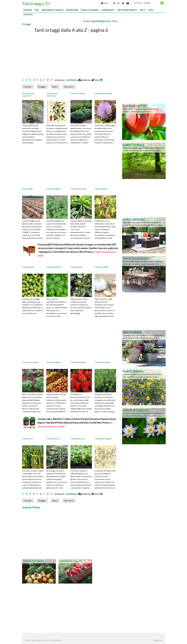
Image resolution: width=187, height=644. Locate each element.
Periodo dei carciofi (104, 93)
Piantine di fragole (103, 439)
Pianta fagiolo (101, 189)
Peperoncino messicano (52, 95)
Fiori (37, 10)
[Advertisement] (52, 21)
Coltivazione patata (33, 561)
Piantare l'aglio (102, 267)
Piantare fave (77, 267)
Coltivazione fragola (70, 561)
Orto (151, 10)
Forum (105, 3)
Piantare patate (54, 362)
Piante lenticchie (102, 362)
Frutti (143, 10)
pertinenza (72, 80)
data (97, 80)
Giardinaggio (108, 10)
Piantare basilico (54, 267)
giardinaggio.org (101, 21)
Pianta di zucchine (79, 189)
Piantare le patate (31, 362)
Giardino (28, 10)
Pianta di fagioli (54, 189)
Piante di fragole (78, 362)
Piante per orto (54, 439)
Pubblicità (158, 640)
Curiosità (28, 15)
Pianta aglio (28, 189)
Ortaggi (26, 24)
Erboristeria (72, 10)
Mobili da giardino (90, 10)
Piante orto (28, 439)
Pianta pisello (29, 267)
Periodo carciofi (78, 93)
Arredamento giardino (53, 10)
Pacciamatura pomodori (29, 95)
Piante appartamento (127, 10)
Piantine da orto (78, 439)
